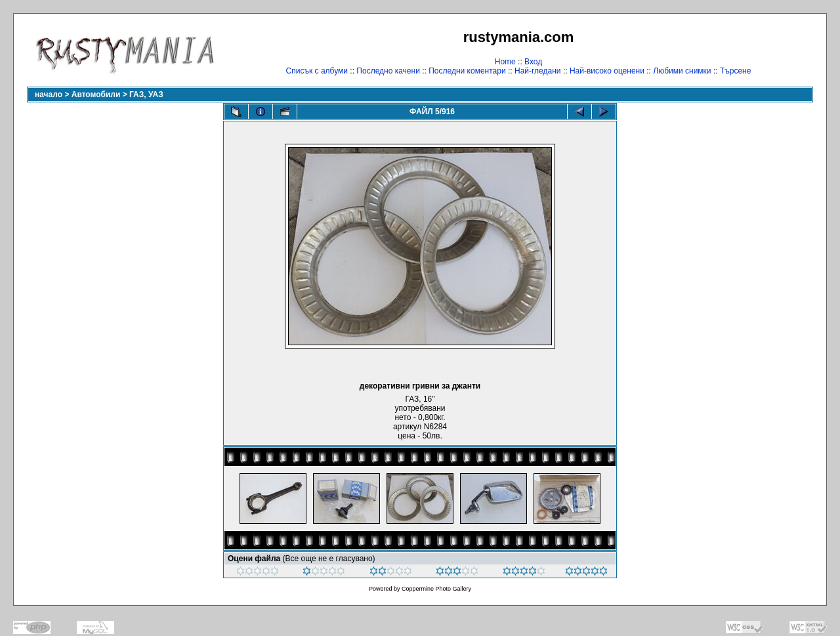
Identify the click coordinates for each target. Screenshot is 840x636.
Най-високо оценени (607, 71)
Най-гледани (538, 71)
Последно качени (388, 71)
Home (505, 62)
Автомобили (96, 95)
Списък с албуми (317, 71)
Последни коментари (467, 71)
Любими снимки (682, 71)
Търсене (735, 71)
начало (49, 95)
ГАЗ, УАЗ (146, 95)
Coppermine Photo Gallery (436, 589)
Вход (533, 62)
